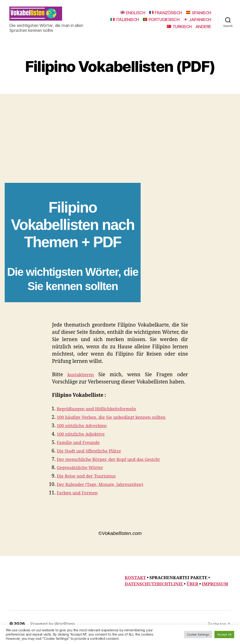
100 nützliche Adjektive (84, 441)
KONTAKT (135, 585)
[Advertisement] (120, 155)
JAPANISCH (149, 30)
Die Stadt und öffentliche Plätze (93, 458)
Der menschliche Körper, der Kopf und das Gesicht (115, 466)
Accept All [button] (224, 634)
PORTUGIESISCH (193, 23)
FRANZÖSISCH (166, 16)
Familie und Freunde (81, 450)
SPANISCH (199, 16)
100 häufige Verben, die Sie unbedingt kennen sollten (118, 424)
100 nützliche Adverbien (85, 433)
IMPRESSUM (215, 591)
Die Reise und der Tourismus (90, 483)
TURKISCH (179, 30)
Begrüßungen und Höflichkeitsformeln (102, 416)
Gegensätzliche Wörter (83, 475)
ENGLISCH (133, 16)
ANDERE (203, 30)
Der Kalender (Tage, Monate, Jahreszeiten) (106, 491)
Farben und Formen (80, 500)
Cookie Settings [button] (198, 634)
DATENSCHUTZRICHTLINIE (154, 591)
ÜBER (192, 591)
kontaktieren (82, 382)
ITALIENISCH (156, 23)
